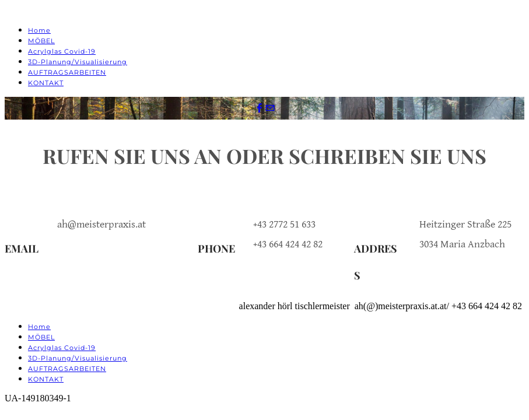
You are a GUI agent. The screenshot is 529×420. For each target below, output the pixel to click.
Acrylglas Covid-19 (62, 51)
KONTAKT (46, 83)
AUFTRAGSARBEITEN (67, 72)
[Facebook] (260, 108)
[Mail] (270, 108)
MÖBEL (41, 41)
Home (39, 30)
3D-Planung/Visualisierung (78, 62)
